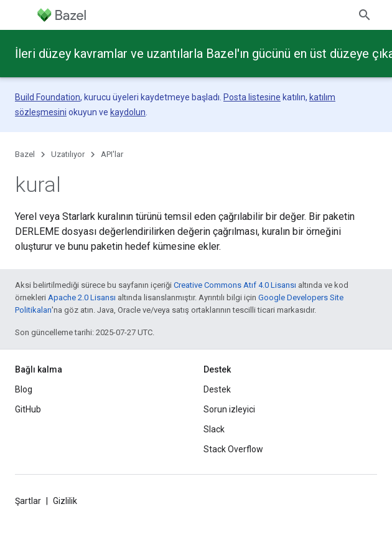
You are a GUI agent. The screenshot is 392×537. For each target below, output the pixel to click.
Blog (24, 389)
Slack (214, 429)
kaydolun (128, 112)
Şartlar (28, 501)
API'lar (112, 154)
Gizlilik (65, 501)
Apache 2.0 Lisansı (82, 297)
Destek (217, 389)
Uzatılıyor (68, 154)
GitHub (28, 409)
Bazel (25, 154)
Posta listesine (252, 97)
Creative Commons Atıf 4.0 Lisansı (235, 285)
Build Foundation (48, 97)
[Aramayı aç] (365, 15)
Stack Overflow (233, 449)
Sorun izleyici (229, 409)
